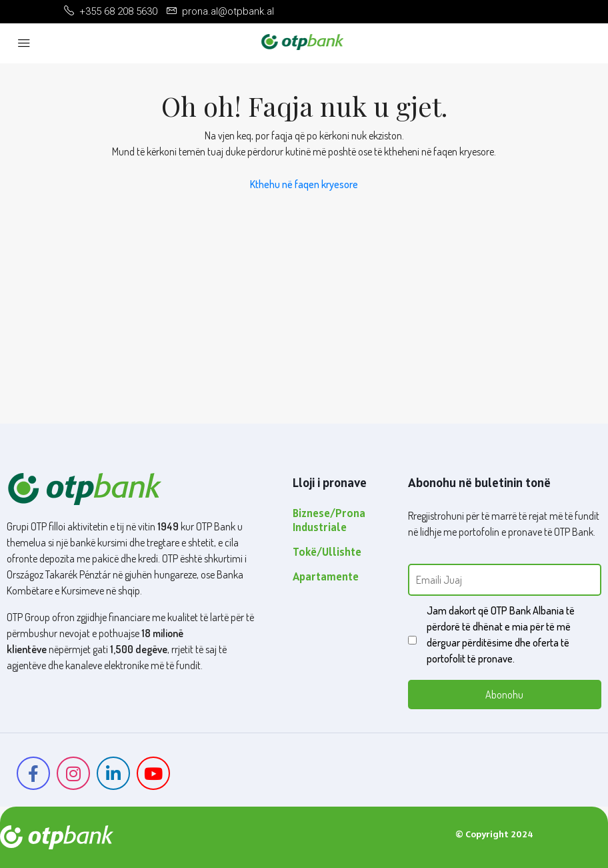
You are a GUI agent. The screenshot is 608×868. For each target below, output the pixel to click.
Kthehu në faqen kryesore (304, 184)
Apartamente (326, 578)
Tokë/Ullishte (327, 553)
